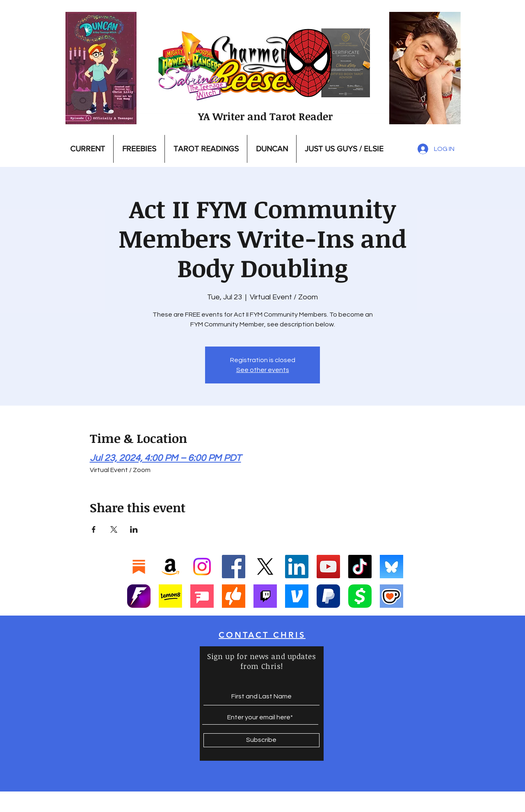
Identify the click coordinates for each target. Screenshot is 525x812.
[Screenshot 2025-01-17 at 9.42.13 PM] (202, 596)
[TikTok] (360, 567)
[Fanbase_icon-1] (139, 596)
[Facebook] (234, 567)
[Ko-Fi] (391, 596)
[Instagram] (202, 567)
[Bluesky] (391, 567)
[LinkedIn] (297, 567)
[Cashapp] (360, 596)
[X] (265, 567)
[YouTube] (328, 567)
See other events (263, 370)
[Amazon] (170, 567)
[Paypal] (328, 596)
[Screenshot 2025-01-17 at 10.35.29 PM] (234, 596)
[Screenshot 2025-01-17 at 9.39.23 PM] (170, 596)
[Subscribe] (261, 740)
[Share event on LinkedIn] (134, 529)
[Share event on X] (114, 529)
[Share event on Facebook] (94, 529)
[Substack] (139, 567)
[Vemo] (297, 596)
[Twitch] (265, 596)
